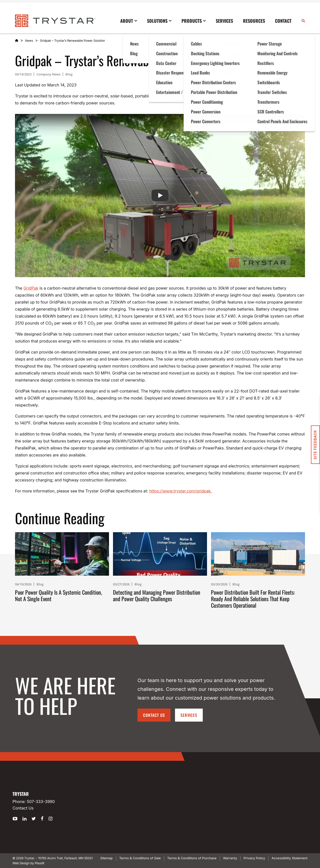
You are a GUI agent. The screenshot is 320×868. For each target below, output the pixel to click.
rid (29, 288)
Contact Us (154, 715)
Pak (35, 288)
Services (189, 715)
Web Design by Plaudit (28, 863)
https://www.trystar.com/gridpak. (180, 491)
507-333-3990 (41, 802)
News (29, 41)
